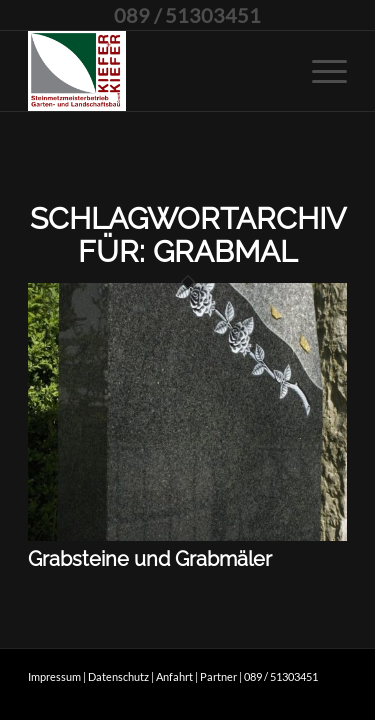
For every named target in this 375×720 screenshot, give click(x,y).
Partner (218, 676)
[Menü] (319, 71)
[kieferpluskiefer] (155, 71)
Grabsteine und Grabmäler (150, 559)
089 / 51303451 (187, 15)
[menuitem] (319, 71)
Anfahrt (174, 676)
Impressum (54, 676)
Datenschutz (118, 676)
